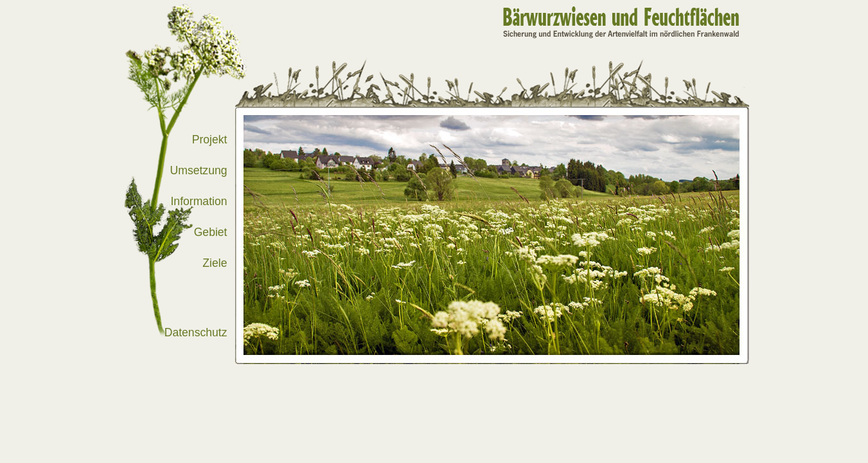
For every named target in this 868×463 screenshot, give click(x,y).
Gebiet (211, 232)
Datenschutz (196, 332)
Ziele (215, 263)
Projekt (210, 140)
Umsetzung (199, 170)
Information (199, 201)
